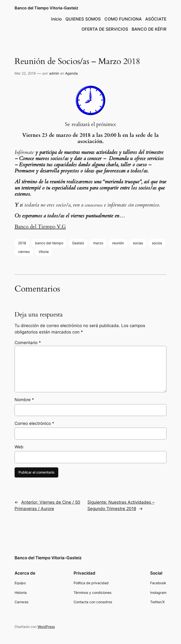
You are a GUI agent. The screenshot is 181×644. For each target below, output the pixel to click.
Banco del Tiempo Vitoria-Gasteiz (46, 8)
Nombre (24, 400)
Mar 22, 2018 (25, 73)
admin (54, 73)
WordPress (46, 627)
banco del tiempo (49, 243)
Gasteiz (78, 243)
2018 (22, 243)
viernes (24, 252)
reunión (118, 243)
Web (19, 447)
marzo (98, 243)
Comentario (28, 343)
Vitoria (44, 252)
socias (138, 243)
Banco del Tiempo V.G (40, 227)
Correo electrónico (34, 423)
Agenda (71, 73)
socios (157, 243)
